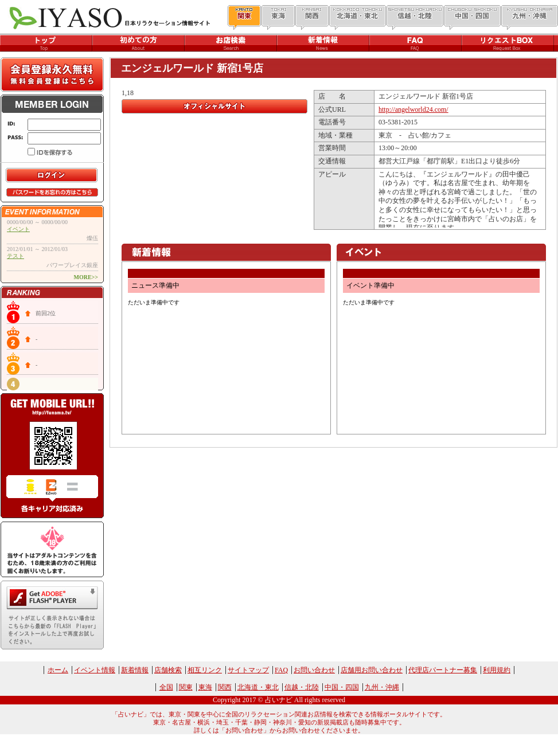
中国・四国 (342, 687)
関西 (225, 687)
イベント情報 (95, 670)
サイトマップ (248, 670)
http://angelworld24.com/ (413, 109)
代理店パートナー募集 (443, 670)
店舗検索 (168, 670)
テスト (15, 256)
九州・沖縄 (382, 687)
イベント (18, 229)
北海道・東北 (258, 687)
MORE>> (86, 277)
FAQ (281, 670)
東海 (205, 687)
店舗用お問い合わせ (372, 670)
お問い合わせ (314, 670)
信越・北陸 (302, 687)
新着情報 (135, 670)
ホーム (58, 670)
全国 (166, 687)
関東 (186, 687)
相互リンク (205, 670)
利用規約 (497, 670)
